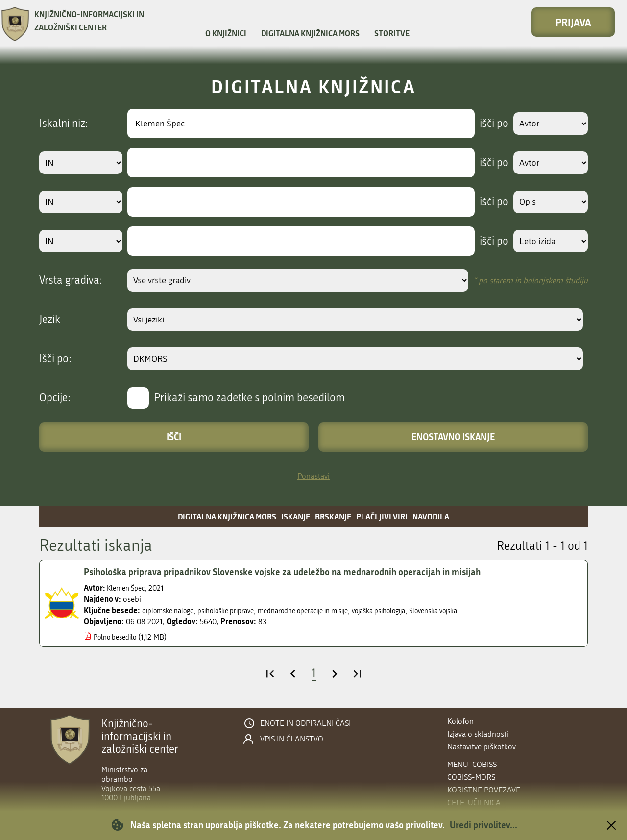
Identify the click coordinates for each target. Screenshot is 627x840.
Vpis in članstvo (292, 739)
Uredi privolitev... (483, 825)
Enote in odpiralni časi (305, 723)
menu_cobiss (472, 764)
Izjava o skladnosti (478, 734)
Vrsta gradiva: (71, 280)
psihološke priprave (239, 610)
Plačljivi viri (382, 516)
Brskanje (333, 516)
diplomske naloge (172, 610)
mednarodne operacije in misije (329, 610)
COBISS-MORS (471, 777)
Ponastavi (313, 476)
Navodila (431, 516)
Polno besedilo (119, 637)
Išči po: (55, 359)
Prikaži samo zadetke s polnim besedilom (249, 398)
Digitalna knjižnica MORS (310, 33)
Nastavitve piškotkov (482, 747)
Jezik (50, 320)
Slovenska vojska (482, 610)
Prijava (573, 22)
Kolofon (460, 721)
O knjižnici (226, 33)
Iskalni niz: (64, 124)
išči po (487, 124)
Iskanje (296, 516)
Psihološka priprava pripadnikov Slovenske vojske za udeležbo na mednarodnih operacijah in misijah (300, 572)
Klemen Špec (128, 588)
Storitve (392, 33)
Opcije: (55, 398)
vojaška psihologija (418, 610)
